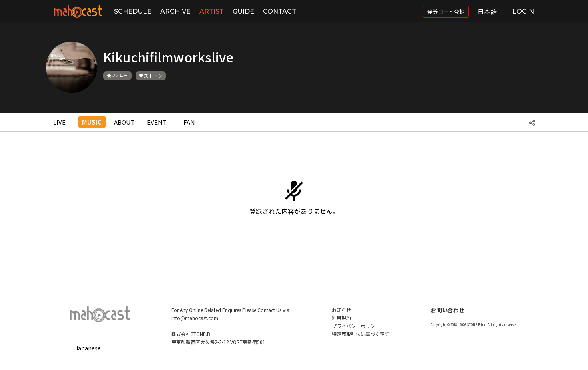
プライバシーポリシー (356, 326)
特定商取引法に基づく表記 (361, 334)
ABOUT (124, 122)
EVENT (157, 122)
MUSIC (92, 122)
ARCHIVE (175, 11)
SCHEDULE (133, 11)
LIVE (59, 122)
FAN (189, 122)
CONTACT (280, 11)
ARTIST (212, 11)
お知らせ (341, 310)
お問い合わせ (448, 310)
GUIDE (243, 11)
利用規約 (341, 318)
